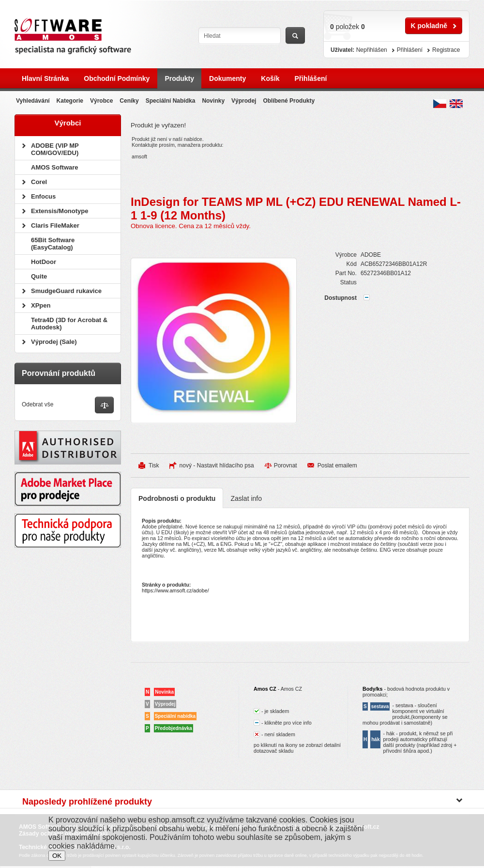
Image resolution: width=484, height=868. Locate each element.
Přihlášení (310, 78)
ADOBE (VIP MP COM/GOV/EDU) (55, 149)
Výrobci (68, 123)
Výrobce (101, 101)
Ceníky (129, 101)
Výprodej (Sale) (54, 342)
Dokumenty (227, 78)
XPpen (41, 305)
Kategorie (70, 101)
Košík (270, 78)
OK (57, 856)
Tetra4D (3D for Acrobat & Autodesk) (69, 324)
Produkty (179, 78)
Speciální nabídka (171, 101)
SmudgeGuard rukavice (66, 291)
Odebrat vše (38, 404)
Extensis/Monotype (60, 211)
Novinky (213, 101)
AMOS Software (55, 167)
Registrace (446, 50)
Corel (39, 182)
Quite (39, 276)
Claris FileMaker (55, 225)
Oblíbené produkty (289, 101)
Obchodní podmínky (117, 78)
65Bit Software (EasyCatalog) (53, 244)
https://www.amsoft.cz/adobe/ (175, 590)
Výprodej (244, 101)
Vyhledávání (33, 101)
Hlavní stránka (45, 78)
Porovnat (286, 465)
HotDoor (44, 262)
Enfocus (43, 196)
